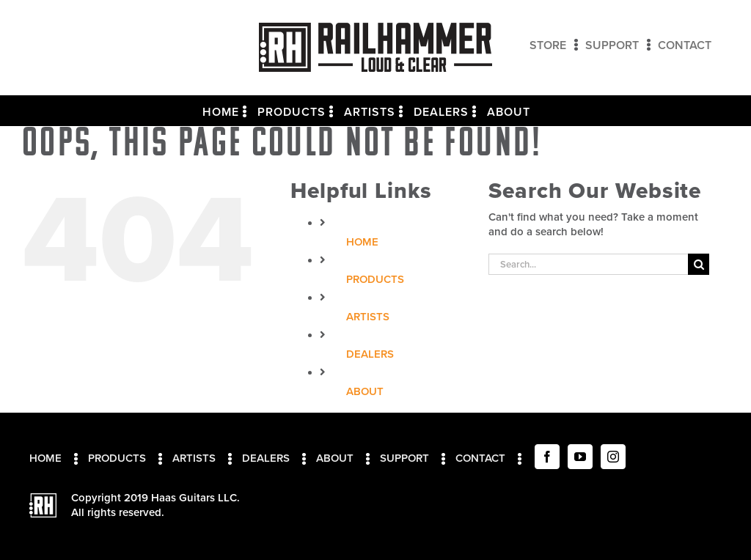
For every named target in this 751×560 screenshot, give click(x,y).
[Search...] (588, 264)
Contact (480, 458)
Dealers (370, 354)
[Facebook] (547, 457)
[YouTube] (580, 457)
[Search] (699, 264)
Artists (368, 317)
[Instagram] (613, 457)
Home (362, 242)
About (365, 391)
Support (404, 458)
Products (375, 279)
